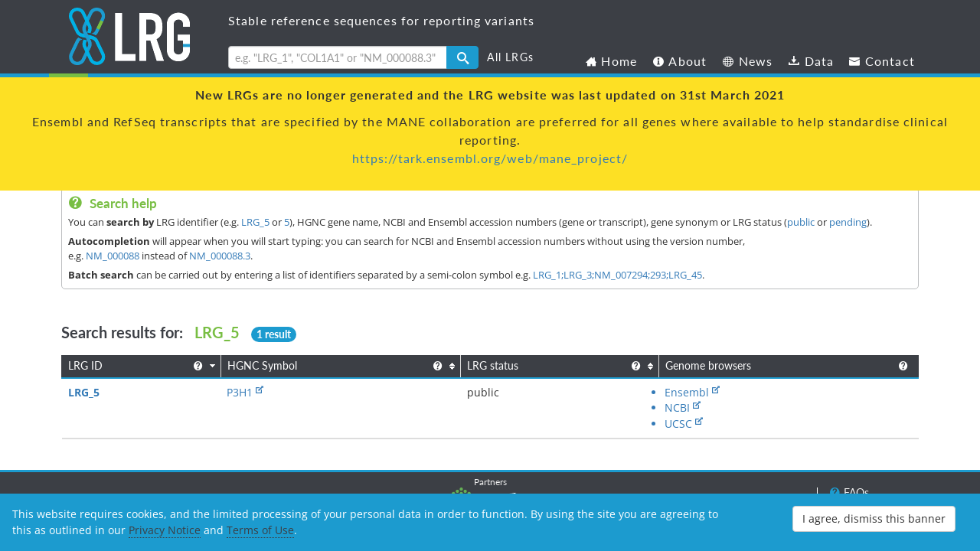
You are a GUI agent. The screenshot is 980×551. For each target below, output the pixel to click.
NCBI (650, 392)
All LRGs (510, 57)
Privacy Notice (165, 530)
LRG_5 (255, 222)
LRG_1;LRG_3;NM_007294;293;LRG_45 (617, 275)
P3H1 (211, 392)
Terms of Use (260, 530)
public (801, 222)
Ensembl (578, 392)
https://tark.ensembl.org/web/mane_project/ (490, 158)
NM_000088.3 (220, 256)
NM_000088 (113, 256)
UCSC (714, 392)
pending (848, 222)
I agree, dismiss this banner (874, 518)
